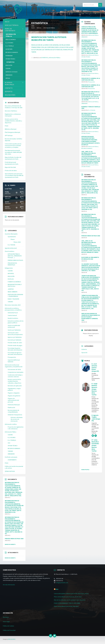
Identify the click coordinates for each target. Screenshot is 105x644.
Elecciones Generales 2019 (13, 305)
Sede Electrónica (12, 25)
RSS (57, 589)
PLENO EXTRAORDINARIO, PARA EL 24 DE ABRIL (67, 603)
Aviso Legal (6, 622)
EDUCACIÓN (9, 65)
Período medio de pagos (15, 345)
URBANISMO (9, 75)
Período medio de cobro (15, 343)
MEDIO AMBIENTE (13, 292)
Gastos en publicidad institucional (14, 326)
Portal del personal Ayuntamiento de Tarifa (12, 163)
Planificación (11, 407)
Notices (39, 28)
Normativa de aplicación (15, 386)
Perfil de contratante (10, 30)
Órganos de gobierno (14, 396)
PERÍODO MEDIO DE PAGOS (15, 260)
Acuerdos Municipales (11, 234)
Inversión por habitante (15, 340)
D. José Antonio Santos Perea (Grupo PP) (95, 368)
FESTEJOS (11, 279)
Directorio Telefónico (11, 111)
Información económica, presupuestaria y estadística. (13, 309)
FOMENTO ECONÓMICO (14, 282)
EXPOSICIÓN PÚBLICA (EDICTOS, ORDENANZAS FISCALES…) (15, 256)
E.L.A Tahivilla (11, 245)
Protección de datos (11, 170)
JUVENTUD (11, 289)
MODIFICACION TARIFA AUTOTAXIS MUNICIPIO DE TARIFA (49, 39)
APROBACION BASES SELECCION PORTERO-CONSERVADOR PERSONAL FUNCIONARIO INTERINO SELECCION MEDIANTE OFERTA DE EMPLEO (90, 141)
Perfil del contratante (11, 457)
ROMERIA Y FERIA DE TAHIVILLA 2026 (91, 108)
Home (33, 28)
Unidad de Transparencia (15, 415)
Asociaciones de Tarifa (14, 369)
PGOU (7, 126)
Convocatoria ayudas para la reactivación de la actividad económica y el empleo (13, 145)
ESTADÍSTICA (45, 58)
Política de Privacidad (9, 630)
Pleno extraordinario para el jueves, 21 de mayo (68, 597)
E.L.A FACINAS (9, 43)
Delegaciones (10, 95)
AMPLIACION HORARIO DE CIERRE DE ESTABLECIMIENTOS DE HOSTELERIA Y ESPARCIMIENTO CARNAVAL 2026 (91, 317)
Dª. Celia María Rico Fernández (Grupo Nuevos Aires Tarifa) (95, 445)
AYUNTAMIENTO (12, 460)
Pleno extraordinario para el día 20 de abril (66, 606)
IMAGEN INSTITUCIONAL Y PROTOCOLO (15, 285)
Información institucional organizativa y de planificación (14, 366)
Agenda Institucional (11, 248)
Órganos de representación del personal (13, 400)
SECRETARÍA (9, 49)
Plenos (13, 239)
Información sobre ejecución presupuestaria (15, 334)
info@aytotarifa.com (62, 583)
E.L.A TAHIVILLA (10, 46)
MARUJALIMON (12, 639)
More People (85, 470)
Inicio (7, 22)
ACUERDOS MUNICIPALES (9, 83)
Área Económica (11, 39)
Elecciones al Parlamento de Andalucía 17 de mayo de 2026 (14, 107)
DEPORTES (9, 92)
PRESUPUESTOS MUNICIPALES (12, 264)
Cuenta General (12, 315)
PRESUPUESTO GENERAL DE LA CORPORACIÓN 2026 (91, 79)
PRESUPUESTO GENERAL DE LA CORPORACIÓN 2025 (91, 86)
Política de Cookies (8, 626)
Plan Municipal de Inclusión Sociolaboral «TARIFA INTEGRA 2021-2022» (13, 152)
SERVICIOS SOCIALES (11, 72)
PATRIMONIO (9, 56)
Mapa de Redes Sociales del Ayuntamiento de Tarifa (13, 158)
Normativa (6, 617)
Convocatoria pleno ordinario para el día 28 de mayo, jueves (71, 594)
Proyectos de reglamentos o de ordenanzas (16, 428)
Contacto (9, 88)
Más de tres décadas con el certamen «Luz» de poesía (70, 600)
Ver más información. (9, 585)
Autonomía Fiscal (13, 313)
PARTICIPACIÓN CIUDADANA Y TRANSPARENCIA (15, 295)
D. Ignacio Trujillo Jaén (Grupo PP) (96, 418)
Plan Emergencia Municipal (12, 132)
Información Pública (49, 28)
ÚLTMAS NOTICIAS (10, 471)
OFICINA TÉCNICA (10, 59)
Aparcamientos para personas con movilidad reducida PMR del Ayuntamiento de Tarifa (14, 175)
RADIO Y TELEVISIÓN (13, 299)
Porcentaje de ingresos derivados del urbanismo (15, 354)
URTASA (8, 78)
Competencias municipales (16, 372)
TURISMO (10, 302)
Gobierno (84, 349)
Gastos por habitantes (14, 330)
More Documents (10, 544)
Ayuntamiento (12, 237)
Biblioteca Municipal (11, 129)
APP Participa (9, 135)
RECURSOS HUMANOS (12, 52)
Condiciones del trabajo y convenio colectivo (15, 376)
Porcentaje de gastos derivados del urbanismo (15, 349)
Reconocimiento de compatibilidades (13, 411)
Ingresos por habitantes (15, 337)
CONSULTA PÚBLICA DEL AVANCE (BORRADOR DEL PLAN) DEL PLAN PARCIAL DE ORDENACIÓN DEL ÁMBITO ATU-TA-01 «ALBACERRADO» (90, 30)
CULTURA (8, 68)
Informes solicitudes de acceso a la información (17, 419)
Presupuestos (12, 357)
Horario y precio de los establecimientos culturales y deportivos (13, 121)
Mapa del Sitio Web (10, 167)
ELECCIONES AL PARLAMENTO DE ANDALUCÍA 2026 (90, 258)
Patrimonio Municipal (14, 405)
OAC (9, 443)
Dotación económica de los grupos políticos (16, 322)
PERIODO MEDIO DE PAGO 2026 (14, 539)
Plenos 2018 (17, 242)
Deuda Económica (13, 318)
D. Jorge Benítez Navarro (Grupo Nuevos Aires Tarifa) (94, 389)
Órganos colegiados (14, 393)
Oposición (84, 353)
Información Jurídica (11, 424)
